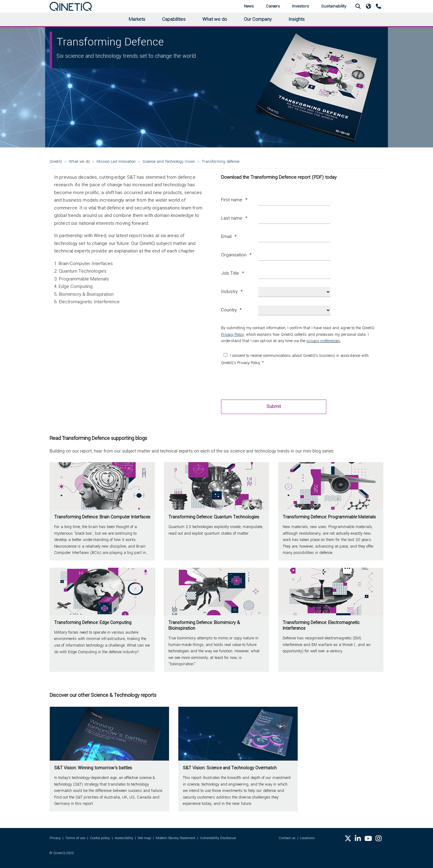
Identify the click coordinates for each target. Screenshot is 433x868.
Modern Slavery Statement (176, 838)
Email (226, 236)
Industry (229, 292)
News (249, 6)
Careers (273, 6)
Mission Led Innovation (116, 161)
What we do (215, 19)
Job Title (230, 273)
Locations (307, 838)
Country (229, 310)
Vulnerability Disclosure (218, 838)
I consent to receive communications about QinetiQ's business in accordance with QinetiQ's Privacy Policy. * (295, 359)
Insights (296, 19)
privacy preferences (323, 341)
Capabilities (174, 19)
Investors (301, 6)
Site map (144, 838)
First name (232, 200)
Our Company (258, 19)
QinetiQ (56, 161)
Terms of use (75, 838)
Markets (137, 19)
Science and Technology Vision (169, 161)
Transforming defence (221, 161)
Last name (232, 218)
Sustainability (334, 6)
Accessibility (124, 838)
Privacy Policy (232, 334)
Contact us (287, 838)
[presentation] (267, 383)
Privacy (55, 838)
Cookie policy (100, 838)
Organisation (234, 255)
